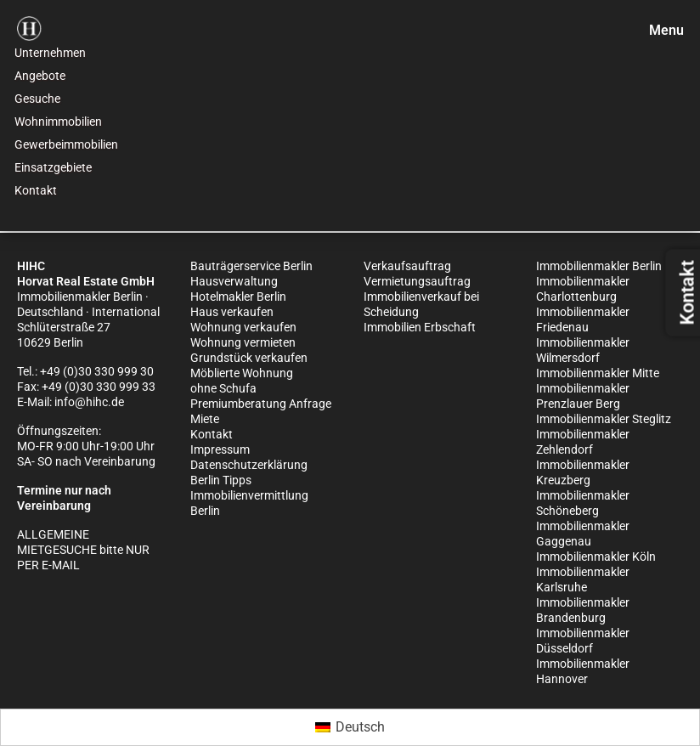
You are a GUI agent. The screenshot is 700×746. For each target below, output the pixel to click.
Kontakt (36, 190)
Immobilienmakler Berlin (599, 266)
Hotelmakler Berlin (238, 297)
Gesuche (37, 99)
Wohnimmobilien (58, 122)
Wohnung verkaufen (243, 327)
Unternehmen (50, 53)
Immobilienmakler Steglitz (604, 419)
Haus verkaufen (232, 312)
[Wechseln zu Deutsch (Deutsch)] (350, 727)
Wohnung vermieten (243, 342)
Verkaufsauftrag (407, 266)
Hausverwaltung (234, 281)
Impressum (220, 449)
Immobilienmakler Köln (596, 557)
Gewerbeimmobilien (66, 144)
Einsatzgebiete (53, 167)
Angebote (40, 76)
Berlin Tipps (221, 480)
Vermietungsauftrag (417, 281)
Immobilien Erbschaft (420, 327)
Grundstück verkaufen (249, 358)
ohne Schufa (223, 388)
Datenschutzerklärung (249, 465)
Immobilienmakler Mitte (598, 373)
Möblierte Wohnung (242, 373)
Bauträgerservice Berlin (251, 266)
